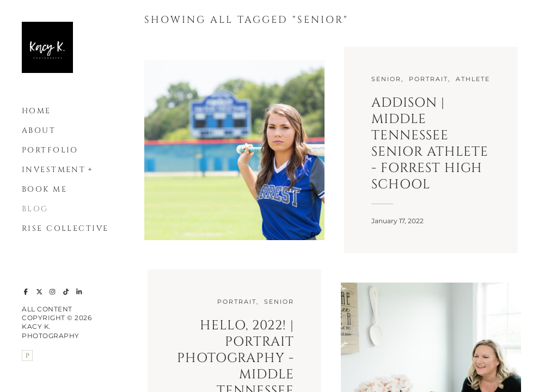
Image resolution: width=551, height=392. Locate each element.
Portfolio (50, 150)
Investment (54, 170)
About (39, 130)
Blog (35, 209)
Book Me (44, 189)
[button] (90, 168)
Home (36, 111)
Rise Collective (65, 228)
